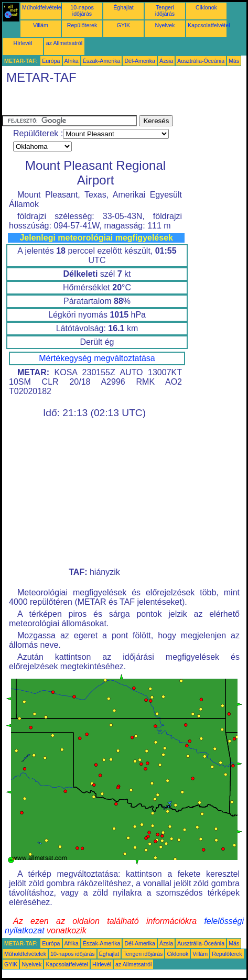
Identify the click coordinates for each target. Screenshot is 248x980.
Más (234, 61)
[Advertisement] (86, 102)
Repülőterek (82, 25)
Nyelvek (165, 25)
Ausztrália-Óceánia (201, 61)
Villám (41, 25)
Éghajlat (123, 7)
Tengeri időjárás (165, 10)
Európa (51, 61)
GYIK (123, 25)
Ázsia (166, 61)
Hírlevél (23, 43)
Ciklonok (206, 7)
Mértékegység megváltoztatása (97, 358)
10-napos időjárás (82, 10)
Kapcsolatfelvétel (209, 25)
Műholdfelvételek (43, 7)
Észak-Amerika (102, 61)
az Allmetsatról (64, 43)
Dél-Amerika (140, 61)
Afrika (72, 61)
